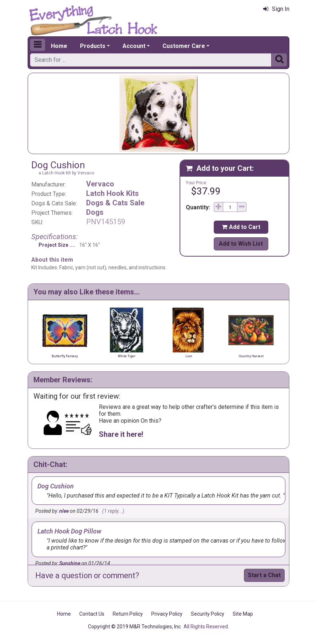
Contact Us (92, 614)
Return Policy (128, 614)
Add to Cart (241, 227)
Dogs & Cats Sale (115, 203)
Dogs (95, 212)
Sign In (276, 9)
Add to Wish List (241, 244)
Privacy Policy (167, 614)
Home (59, 46)
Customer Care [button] (184, 46)
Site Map (243, 614)
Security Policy (208, 614)
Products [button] (93, 46)
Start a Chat (264, 575)
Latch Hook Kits (113, 193)
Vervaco (100, 184)
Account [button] (134, 46)
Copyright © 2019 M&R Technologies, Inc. (135, 627)
